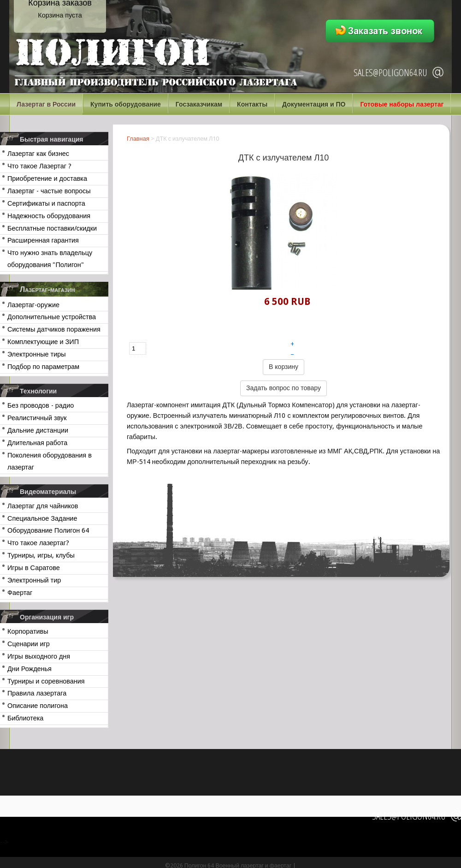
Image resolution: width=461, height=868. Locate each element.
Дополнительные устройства (52, 317)
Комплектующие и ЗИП (43, 342)
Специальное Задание (42, 518)
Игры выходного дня (39, 656)
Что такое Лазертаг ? (39, 166)
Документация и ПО (314, 104)
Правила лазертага (37, 693)
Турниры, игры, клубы (41, 555)
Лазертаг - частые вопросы (49, 191)
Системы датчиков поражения (54, 329)
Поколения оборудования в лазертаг (50, 461)
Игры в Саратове (34, 568)
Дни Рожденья (30, 669)
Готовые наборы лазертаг (402, 104)
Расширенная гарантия (43, 240)
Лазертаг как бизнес (38, 154)
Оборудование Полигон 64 (48, 530)
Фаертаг (20, 593)
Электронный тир (34, 580)
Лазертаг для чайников (43, 506)
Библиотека (25, 718)
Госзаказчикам (199, 104)
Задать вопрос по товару (284, 388)
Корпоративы (28, 631)
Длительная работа (37, 443)
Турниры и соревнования (46, 681)
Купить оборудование (126, 104)
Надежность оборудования (49, 216)
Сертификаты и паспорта (46, 203)
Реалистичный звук (37, 418)
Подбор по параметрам (43, 367)
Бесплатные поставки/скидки (52, 228)
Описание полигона (38, 706)
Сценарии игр (29, 644)
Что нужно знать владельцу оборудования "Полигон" (50, 259)
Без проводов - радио (41, 405)
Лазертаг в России (46, 104)
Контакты (252, 104)
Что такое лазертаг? (38, 543)
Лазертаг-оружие (33, 305)
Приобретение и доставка (47, 178)
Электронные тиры (37, 354)
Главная (138, 139)
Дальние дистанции (38, 430)
